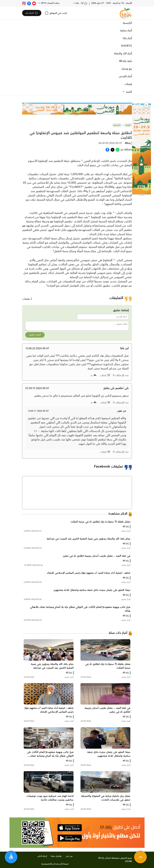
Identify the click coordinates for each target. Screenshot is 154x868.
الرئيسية (127, 23)
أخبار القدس (125, 76)
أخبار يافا (127, 38)
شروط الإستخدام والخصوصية (55, 864)
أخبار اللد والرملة (123, 54)
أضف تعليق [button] (35, 335)
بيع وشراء (127, 69)
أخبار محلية (126, 31)
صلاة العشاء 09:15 (50, 3)
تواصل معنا (56, 856)
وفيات (128, 84)
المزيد (128, 92)
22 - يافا (81, 3)
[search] (56, 13)
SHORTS (126, 46)
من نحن (69, 856)
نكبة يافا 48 (125, 61)
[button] (146, 105)
